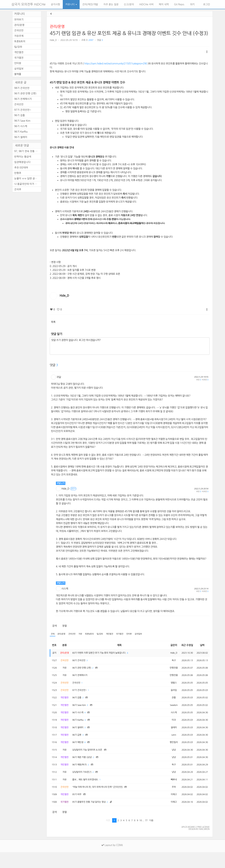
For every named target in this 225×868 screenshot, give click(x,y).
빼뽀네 (171, 793)
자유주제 (19, 36)
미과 (171, 728)
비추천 (205, 380)
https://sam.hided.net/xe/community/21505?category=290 (116, 64)
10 (140, 836)
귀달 (59, 377)
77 (146, 836)
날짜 (201, 646)
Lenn (171, 744)
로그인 (206, 4)
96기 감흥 (20, 115)
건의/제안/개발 (90, 4)
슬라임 (171, 695)
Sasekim (171, 711)
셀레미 (171, 736)
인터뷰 (137, 634)
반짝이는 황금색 (23, 157)
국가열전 (127, 634)
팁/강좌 (105, 634)
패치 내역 (164, 4)
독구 (171, 662)
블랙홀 (18, 74)
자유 (84, 634)
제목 (119, 646)
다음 (151, 836)
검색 (54, 626)
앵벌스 (171, 687)
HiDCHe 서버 (146, 4)
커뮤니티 (71, 4)
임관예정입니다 (22, 162)
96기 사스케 (21, 126)
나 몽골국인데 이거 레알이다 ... (28, 184)
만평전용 (171, 670)
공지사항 (55, 4)
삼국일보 (148, 634)
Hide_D (53, 40)
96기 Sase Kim (22, 121)
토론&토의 (94, 634)
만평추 (18, 173)
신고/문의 (129, 4)
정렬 (64, 626)
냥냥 (171, 760)
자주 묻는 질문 (111, 4)
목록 (53, 322)
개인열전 (116, 634)
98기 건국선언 (22, 88)
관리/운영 (57, 26)
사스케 (65, 589)
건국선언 (74, 634)
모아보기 (19, 20)
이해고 (171, 809)
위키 (192, 4)
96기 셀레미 (21, 137)
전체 (53, 634)
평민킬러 (171, 752)
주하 (171, 801)
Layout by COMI (112, 861)
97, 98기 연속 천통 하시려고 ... (28, 151)
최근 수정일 (185, 646)
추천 (199, 380)
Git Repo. (179, 4)
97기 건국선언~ (23, 110)
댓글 (100, 40)
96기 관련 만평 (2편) (25, 93)
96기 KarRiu (21, 132)
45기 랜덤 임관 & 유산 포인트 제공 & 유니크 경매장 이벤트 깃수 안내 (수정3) (129, 33)
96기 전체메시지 (23, 99)
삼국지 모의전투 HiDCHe (28, 4)
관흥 (171, 703)
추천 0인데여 (21, 168)
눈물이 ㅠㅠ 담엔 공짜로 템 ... (28, 178)
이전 (108, 836)
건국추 (18, 189)
